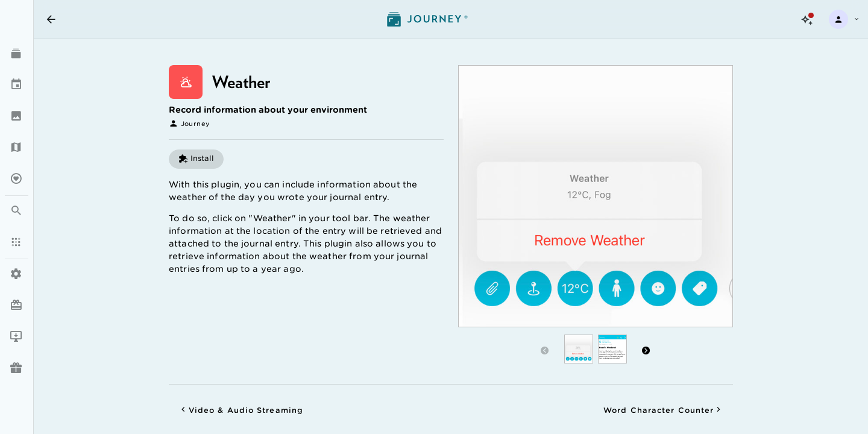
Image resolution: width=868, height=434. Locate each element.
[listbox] (17, 195)
